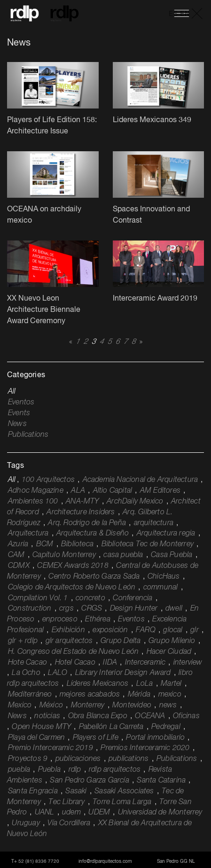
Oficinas (186, 716)
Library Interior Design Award (123, 673)
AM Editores (160, 491)
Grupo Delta (121, 641)
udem (71, 813)
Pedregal (166, 727)
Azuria (18, 544)
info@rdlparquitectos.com (105, 861)
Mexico (20, 705)
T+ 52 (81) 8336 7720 (35, 861)
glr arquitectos (69, 641)
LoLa (145, 684)
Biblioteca (77, 544)
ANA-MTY (82, 502)
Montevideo (132, 705)
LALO (58, 673)
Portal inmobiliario (155, 738)
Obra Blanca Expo (98, 716)
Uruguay (26, 823)
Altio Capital (113, 491)
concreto (90, 598)
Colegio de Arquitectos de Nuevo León (72, 588)
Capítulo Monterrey (64, 555)
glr (195, 630)
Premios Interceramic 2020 (145, 748)
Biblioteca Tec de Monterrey (148, 544)
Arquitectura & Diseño (93, 534)
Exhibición (68, 630)
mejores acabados (90, 695)
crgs (66, 609)
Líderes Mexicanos (98, 684)
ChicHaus (164, 577)
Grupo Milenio (172, 641)
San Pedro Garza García (89, 781)
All (12, 392)
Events (19, 413)
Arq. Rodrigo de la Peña (87, 523)
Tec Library (66, 802)
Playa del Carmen (36, 738)
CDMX (19, 566)
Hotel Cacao (75, 663)
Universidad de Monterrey (160, 813)
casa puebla (123, 555)
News (17, 424)
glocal (173, 630)
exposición (110, 630)
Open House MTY (41, 727)
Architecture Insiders (81, 512)
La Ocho (26, 673)
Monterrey (88, 705)
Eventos (21, 403)
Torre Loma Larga (122, 802)
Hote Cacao (27, 663)
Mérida (139, 695)
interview (188, 663)
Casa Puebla (172, 555)
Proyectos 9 (28, 759)
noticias (47, 716)
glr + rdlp (23, 641)
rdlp (75, 770)
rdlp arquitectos (115, 770)
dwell (174, 609)
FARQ (146, 630)
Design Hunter (134, 609)
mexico (170, 695)
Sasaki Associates (124, 791)
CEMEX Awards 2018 (73, 566)
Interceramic (145, 663)
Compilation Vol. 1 (38, 598)
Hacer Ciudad (169, 652)
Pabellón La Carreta (111, 727)
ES (173, 14)
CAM (16, 555)
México (51, 705)
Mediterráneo (30, 695)
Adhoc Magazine (36, 491)
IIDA (110, 663)
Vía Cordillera (69, 823)
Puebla (49, 770)
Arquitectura (28, 534)
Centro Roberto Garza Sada (94, 577)
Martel (171, 684)
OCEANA (150, 716)
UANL (45, 813)
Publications (28, 435)
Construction (30, 609)
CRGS (92, 609)
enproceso (60, 620)
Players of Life (96, 738)
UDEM (99, 813)
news (168, 705)
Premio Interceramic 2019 (51, 748)
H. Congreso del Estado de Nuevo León (73, 652)
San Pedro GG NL (176, 861)
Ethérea (98, 620)
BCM (45, 544)
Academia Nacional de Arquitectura (141, 480)
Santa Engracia (33, 791)
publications (129, 759)
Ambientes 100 (33, 502)
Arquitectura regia (166, 534)
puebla (19, 770)
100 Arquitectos (48, 480)
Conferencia (133, 598)
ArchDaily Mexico (135, 502)
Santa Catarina (161, 781)
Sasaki (76, 791)
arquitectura (154, 523)
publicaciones (78, 759)
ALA (78, 491)
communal (161, 588)
